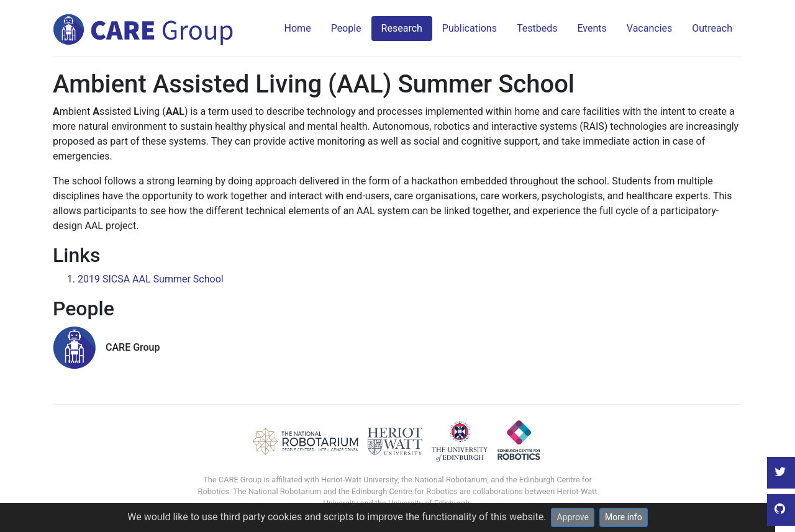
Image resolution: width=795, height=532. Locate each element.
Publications (470, 28)
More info (624, 517)
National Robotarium (451, 480)
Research (402, 28)
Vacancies (649, 28)
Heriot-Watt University (359, 480)
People (346, 28)
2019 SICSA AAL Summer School (151, 279)
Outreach (712, 28)
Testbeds (537, 28)
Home (298, 28)
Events (592, 28)
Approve (572, 517)
